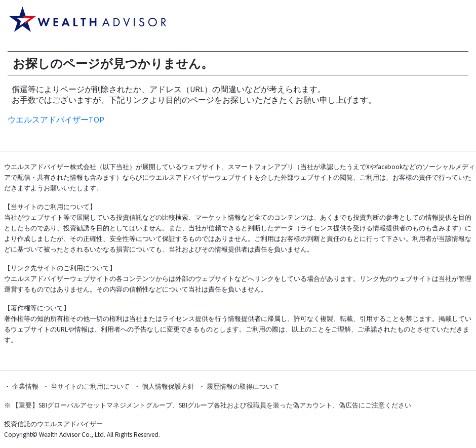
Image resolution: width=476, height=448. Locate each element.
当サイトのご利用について (90, 386)
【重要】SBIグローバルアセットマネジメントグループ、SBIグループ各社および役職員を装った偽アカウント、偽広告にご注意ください (212, 405)
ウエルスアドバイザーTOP (56, 119)
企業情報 (25, 386)
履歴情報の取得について (243, 386)
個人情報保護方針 (168, 386)
